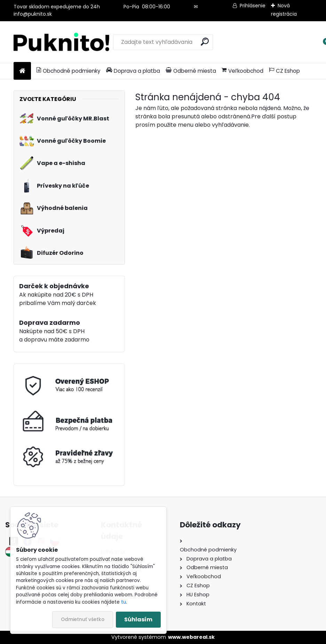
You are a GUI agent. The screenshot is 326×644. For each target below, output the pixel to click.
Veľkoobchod (242, 71)
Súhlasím (138, 619)
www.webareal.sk (191, 637)
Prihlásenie (253, 6)
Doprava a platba (133, 71)
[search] (205, 42)
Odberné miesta (191, 71)
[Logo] (61, 42)
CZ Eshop (284, 71)
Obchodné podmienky (69, 71)
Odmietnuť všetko (83, 619)
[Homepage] (22, 71)
